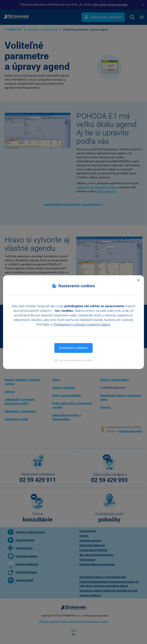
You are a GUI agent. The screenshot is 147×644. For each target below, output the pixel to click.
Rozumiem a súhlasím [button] (73, 348)
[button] (74, 360)
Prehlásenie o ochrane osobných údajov (82, 324)
